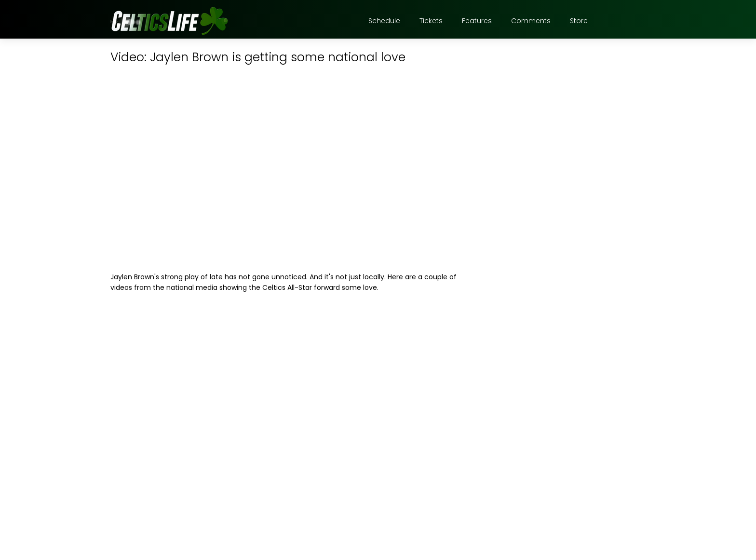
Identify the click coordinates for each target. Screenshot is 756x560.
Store (579, 21)
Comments (531, 21)
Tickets (431, 21)
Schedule (384, 21)
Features (477, 21)
